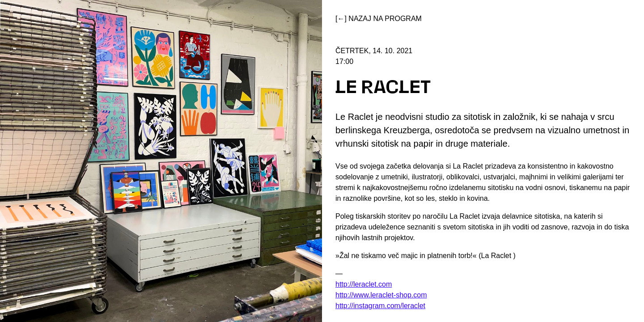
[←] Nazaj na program (379, 19)
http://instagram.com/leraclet (380, 306)
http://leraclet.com (364, 284)
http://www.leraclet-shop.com (381, 295)
